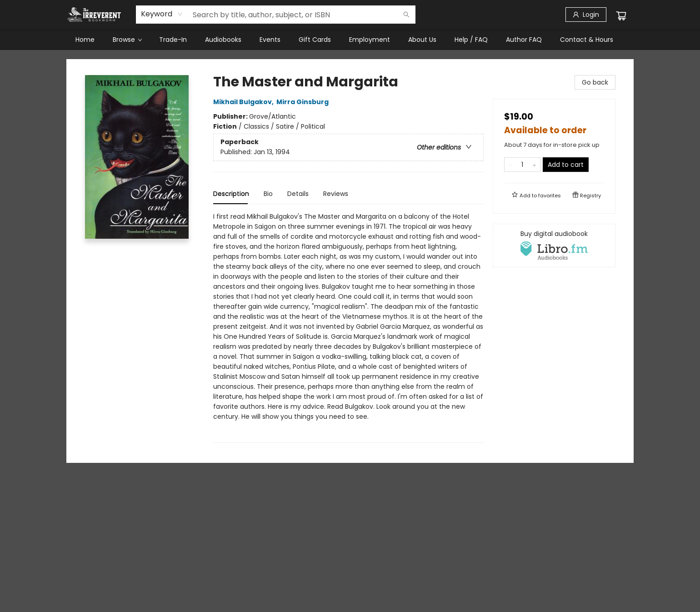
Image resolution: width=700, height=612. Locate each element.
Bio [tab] (268, 194)
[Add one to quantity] (534, 165)
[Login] (586, 15)
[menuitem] (85, 40)
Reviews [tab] (336, 194)
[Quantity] (522, 165)
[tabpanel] (348, 327)
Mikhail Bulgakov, (245, 102)
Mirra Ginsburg (304, 102)
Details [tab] (298, 194)
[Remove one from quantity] (510, 165)
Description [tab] (231, 194)
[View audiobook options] (554, 246)
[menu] (350, 40)
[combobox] (162, 14)
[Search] (406, 15)
